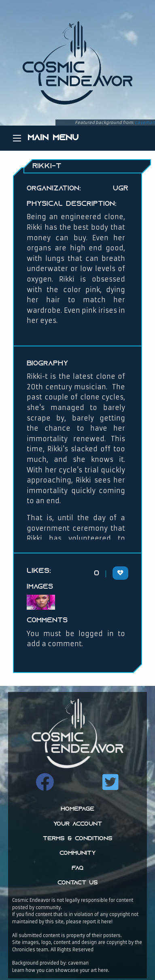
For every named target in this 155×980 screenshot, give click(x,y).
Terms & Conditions (78, 839)
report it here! (98, 922)
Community (78, 853)
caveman (145, 123)
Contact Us (78, 883)
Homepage (77, 809)
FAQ (77, 868)
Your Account (78, 824)
